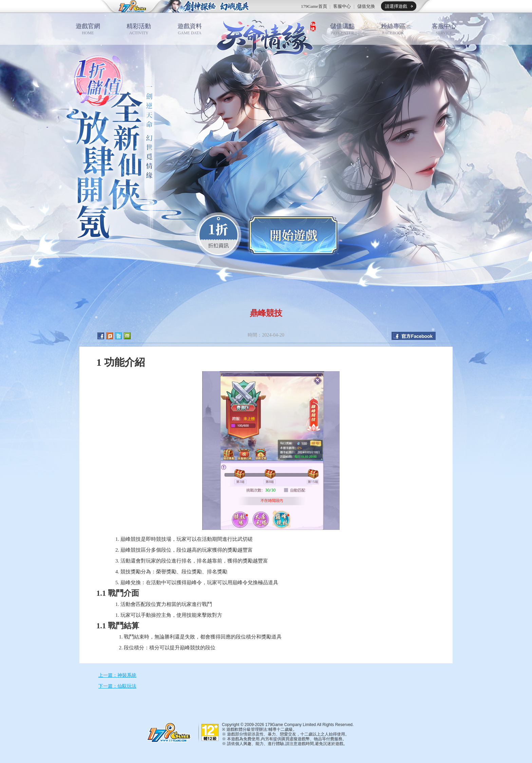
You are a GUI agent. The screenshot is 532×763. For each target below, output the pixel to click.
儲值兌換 (366, 6)
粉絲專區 (393, 29)
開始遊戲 (293, 235)
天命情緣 (266, 37)
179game (128, 6)
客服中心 (342, 6)
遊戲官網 (88, 29)
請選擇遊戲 (396, 6)
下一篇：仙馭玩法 (117, 686)
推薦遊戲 (203, 6)
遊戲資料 (190, 29)
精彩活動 (139, 29)
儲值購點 (342, 29)
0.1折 (218, 235)
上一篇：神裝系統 (117, 675)
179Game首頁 (314, 6)
